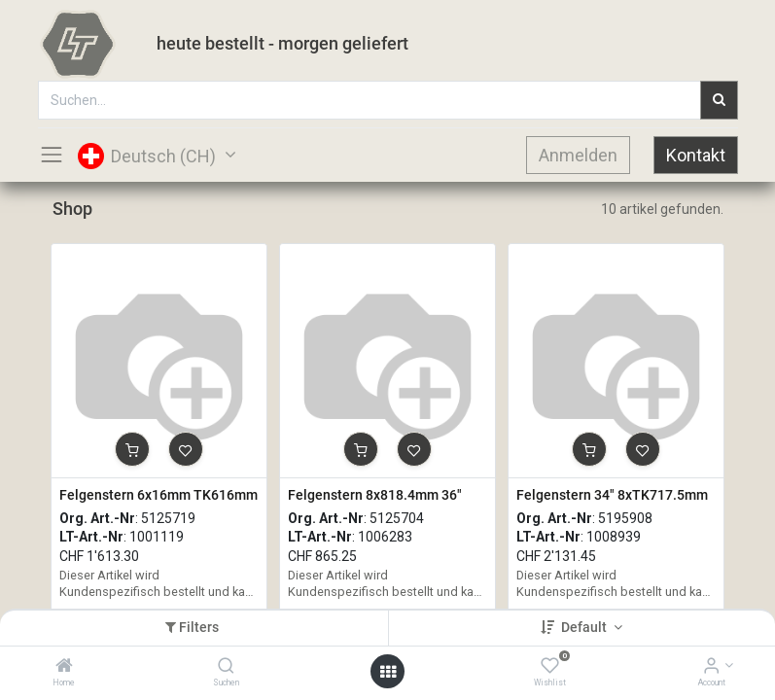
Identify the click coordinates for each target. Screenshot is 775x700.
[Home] (64, 667)
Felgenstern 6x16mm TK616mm (159, 495)
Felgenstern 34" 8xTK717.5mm (612, 495)
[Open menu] (388, 672)
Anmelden (578, 155)
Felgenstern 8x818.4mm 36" (375, 495)
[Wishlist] (550, 667)
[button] (132, 449)
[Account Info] (711, 667)
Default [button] (585, 627)
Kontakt (696, 155)
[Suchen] (226, 667)
